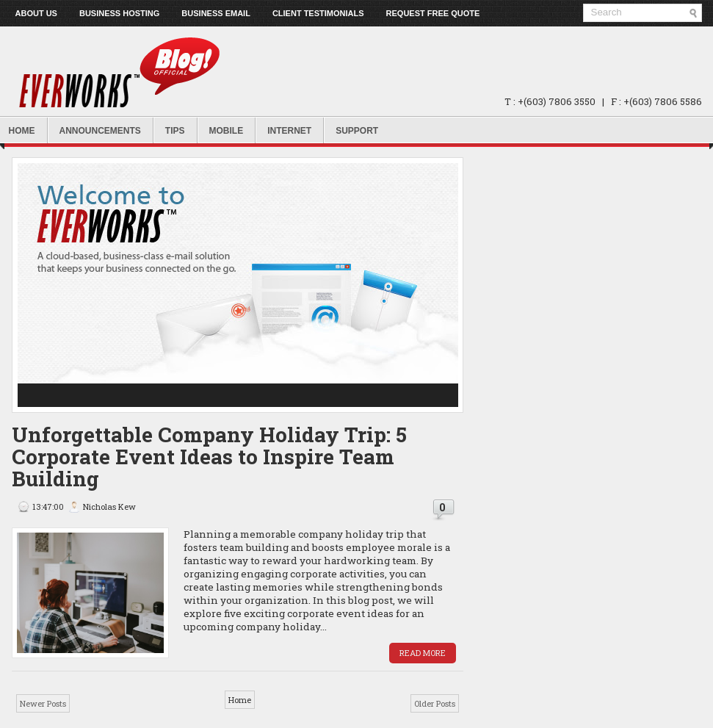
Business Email (216, 13)
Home (240, 700)
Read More (423, 653)
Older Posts (435, 703)
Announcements (100, 131)
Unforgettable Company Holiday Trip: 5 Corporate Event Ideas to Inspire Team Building (209, 457)
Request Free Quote (433, 13)
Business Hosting (119, 13)
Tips (175, 131)
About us (36, 13)
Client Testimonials (318, 13)
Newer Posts (43, 703)
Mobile (227, 131)
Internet (289, 131)
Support (357, 131)
